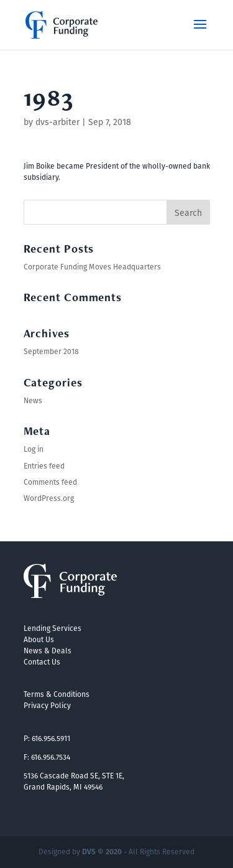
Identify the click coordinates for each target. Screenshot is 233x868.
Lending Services (53, 628)
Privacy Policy (47, 705)
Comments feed (50, 482)
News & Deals (48, 651)
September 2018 (51, 351)
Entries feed (44, 466)
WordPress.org (49, 498)
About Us (39, 639)
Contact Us (42, 662)
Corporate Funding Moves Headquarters (92, 267)
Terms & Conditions (57, 694)
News (33, 400)
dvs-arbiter (57, 122)
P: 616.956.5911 (47, 738)
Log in (34, 449)
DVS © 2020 (102, 852)
